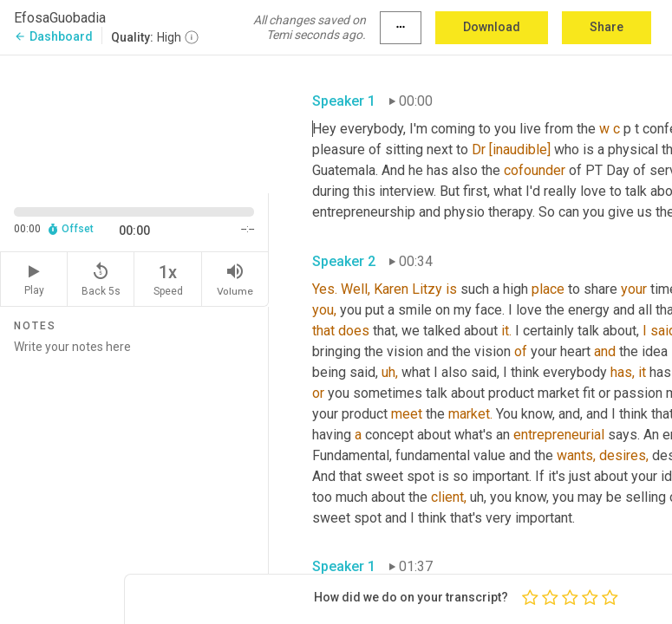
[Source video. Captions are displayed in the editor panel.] (134, 123)
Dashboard (53, 36)
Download (492, 27)
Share (607, 27)
